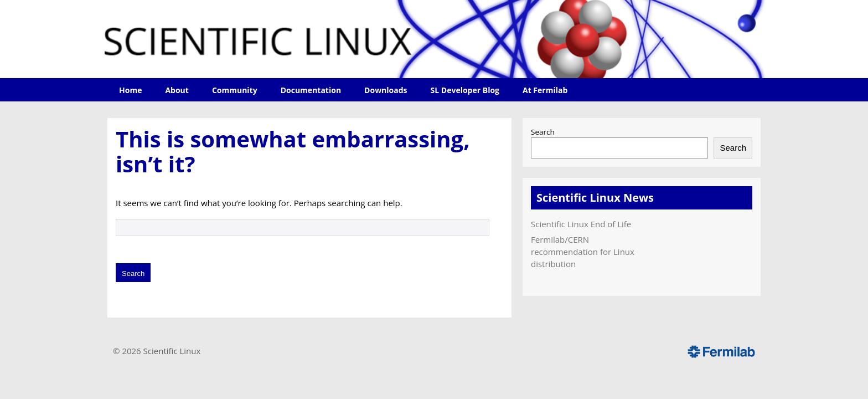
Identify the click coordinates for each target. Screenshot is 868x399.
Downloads (386, 90)
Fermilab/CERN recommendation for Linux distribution (583, 252)
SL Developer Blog (465, 90)
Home (130, 90)
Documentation (311, 90)
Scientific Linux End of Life (581, 224)
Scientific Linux (172, 351)
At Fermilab (545, 90)
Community (235, 90)
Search (543, 132)
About (177, 90)
